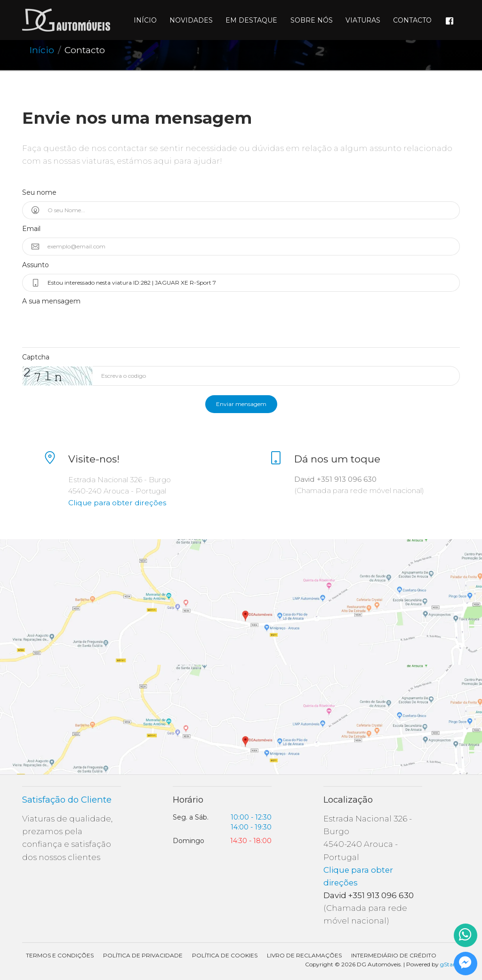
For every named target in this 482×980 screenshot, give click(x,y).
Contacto (412, 20)
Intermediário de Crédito (394, 955)
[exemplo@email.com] (249, 247)
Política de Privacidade (143, 955)
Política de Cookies (225, 955)
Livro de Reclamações (304, 955)
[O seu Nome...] (249, 210)
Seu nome (39, 192)
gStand (450, 964)
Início (145, 20)
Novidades (191, 20)
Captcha (36, 357)
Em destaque (251, 20)
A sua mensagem (51, 301)
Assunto (36, 265)
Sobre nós (312, 20)
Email (31, 229)
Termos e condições (60, 955)
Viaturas (363, 20)
